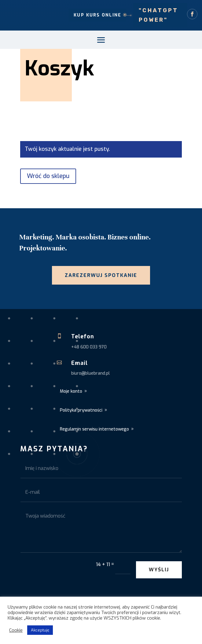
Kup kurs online (97, 15)
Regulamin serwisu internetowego (94, 429)
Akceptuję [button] (40, 630)
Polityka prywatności (81, 410)
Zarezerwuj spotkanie (101, 275)
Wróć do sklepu (48, 176)
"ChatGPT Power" (158, 15)
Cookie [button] (16, 630)
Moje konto (71, 391)
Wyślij (159, 570)
